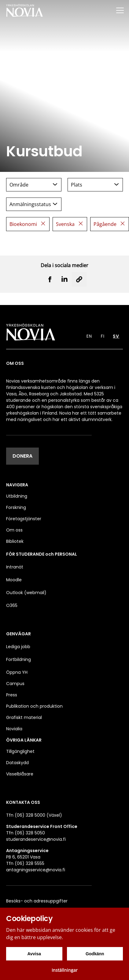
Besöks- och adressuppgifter (37, 901)
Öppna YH (17, 672)
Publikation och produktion (34, 706)
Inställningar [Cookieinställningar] (65, 970)
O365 (12, 605)
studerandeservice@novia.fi (36, 839)
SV (116, 336)
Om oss (14, 530)
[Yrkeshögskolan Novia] (24, 10)
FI (103, 336)
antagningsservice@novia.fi (36, 870)
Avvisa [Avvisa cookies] (34, 954)
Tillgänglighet (20, 751)
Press (12, 695)
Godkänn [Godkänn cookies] (95, 954)
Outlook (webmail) (26, 593)
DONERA (22, 456)
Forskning (16, 507)
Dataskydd (17, 763)
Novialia (14, 729)
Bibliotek (15, 541)
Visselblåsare (20, 774)
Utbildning (17, 496)
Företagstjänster (24, 519)
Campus (15, 684)
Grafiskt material (24, 717)
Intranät (15, 567)
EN (89, 336)
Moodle (14, 580)
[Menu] (120, 10)
